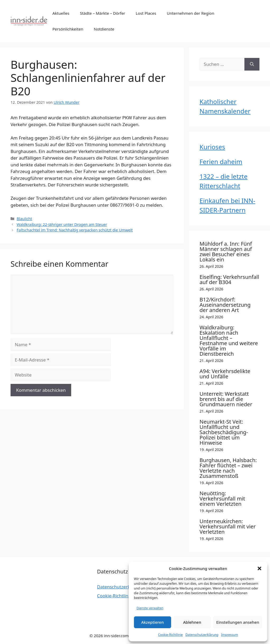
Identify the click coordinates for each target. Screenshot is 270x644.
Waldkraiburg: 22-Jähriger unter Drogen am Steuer (62, 224)
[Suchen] (252, 64)
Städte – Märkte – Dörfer (103, 13)
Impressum (229, 635)
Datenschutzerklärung (202, 635)
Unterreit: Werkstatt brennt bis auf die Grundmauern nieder (226, 399)
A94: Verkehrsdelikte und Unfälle (225, 374)
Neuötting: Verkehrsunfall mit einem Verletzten (222, 499)
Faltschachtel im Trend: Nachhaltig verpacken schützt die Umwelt (75, 230)
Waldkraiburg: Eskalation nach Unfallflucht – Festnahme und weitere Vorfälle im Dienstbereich (229, 341)
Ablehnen (192, 622)
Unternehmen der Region (190, 13)
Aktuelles (61, 13)
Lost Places (146, 13)
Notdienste (104, 29)
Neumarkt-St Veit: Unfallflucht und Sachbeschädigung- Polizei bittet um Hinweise (224, 432)
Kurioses (212, 147)
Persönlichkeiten (68, 29)
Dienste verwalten (150, 608)
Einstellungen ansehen (238, 622)
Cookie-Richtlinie (170, 635)
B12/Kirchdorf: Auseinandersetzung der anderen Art (225, 305)
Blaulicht (24, 219)
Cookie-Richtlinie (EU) (119, 596)
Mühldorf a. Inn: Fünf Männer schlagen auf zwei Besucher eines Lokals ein (226, 252)
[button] (259, 568)
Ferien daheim (221, 162)
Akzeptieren (152, 622)
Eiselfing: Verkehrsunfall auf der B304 (229, 279)
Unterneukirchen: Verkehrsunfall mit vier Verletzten (228, 526)
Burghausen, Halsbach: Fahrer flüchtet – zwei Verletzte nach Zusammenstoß (228, 468)
